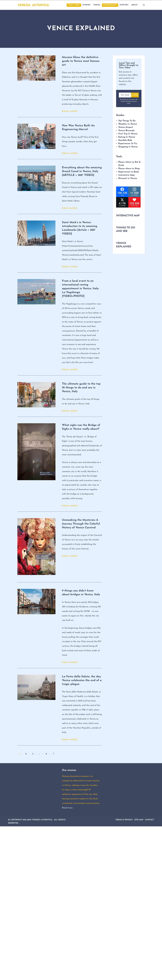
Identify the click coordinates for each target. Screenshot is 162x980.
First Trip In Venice (128, 134)
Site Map (139, 820)
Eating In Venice (127, 137)
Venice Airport (126, 127)
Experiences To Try (128, 144)
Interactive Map (126, 175)
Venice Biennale (126, 131)
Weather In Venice (128, 124)
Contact (149, 820)
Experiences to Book (129, 172)
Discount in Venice (128, 178)
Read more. (67, 808)
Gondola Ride (125, 140)
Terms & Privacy (124, 820)
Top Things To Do (127, 121)
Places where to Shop (129, 169)
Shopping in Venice (128, 147)
